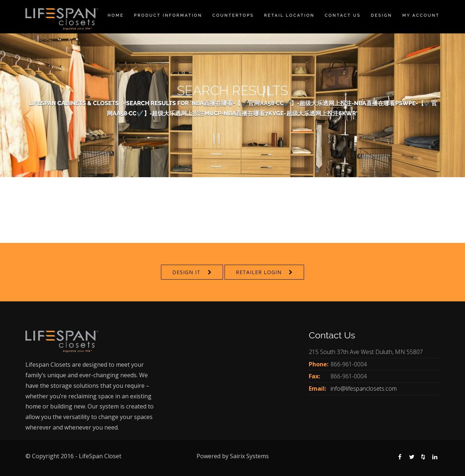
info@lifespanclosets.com (364, 388)
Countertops (233, 15)
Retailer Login (259, 272)
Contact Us (343, 15)
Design (381, 15)
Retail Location (289, 15)
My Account (421, 15)
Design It (186, 272)
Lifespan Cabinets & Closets (74, 103)
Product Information (168, 15)
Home (116, 15)
